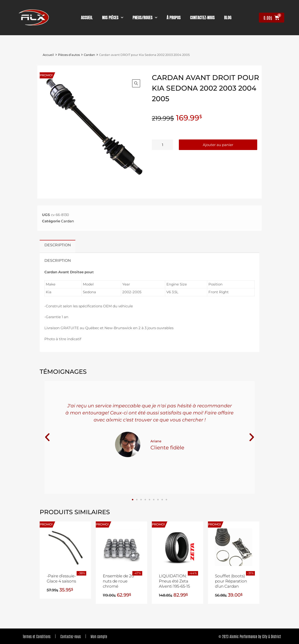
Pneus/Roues (145, 18)
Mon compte (99, 636)
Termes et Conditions (37, 636)
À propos (174, 18)
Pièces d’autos (69, 55)
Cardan (89, 55)
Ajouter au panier (218, 145)
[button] (136, 83)
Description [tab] (58, 245)
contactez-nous (202, 18)
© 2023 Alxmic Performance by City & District (250, 636)
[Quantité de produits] (162, 145)
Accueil (87, 18)
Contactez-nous (71, 636)
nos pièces (113, 18)
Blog (228, 18)
